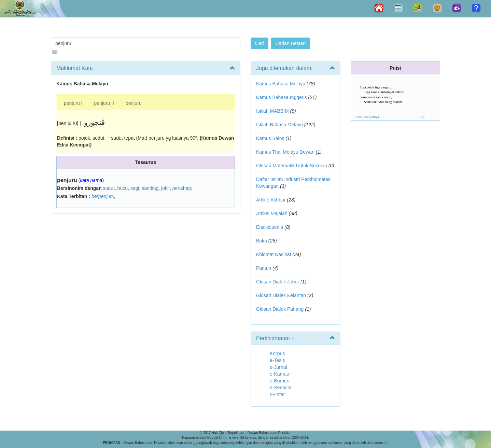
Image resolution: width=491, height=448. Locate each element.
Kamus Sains (270, 138)
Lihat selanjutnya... (369, 117)
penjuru (134, 103)
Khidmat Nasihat (274, 254)
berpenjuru (103, 196)
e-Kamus (279, 374)
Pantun (264, 268)
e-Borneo (280, 381)
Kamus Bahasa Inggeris (282, 97)
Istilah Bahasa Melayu (279, 125)
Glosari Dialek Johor (278, 282)
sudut (109, 188)
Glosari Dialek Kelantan (281, 295)
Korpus (277, 353)
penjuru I (73, 103)
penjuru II (104, 103)
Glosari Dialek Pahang (280, 309)
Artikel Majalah (272, 213)
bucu (123, 188)
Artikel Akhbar (271, 200)
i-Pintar (277, 394)
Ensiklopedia (270, 227)
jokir (165, 188)
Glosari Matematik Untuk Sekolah (292, 166)
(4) (422, 117)
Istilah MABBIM (272, 111)
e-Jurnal (278, 367)
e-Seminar (281, 388)
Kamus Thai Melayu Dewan (285, 152)
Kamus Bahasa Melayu (281, 84)
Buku (262, 241)
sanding (150, 188)
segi (135, 188)
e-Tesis (277, 360)
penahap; (182, 188)
